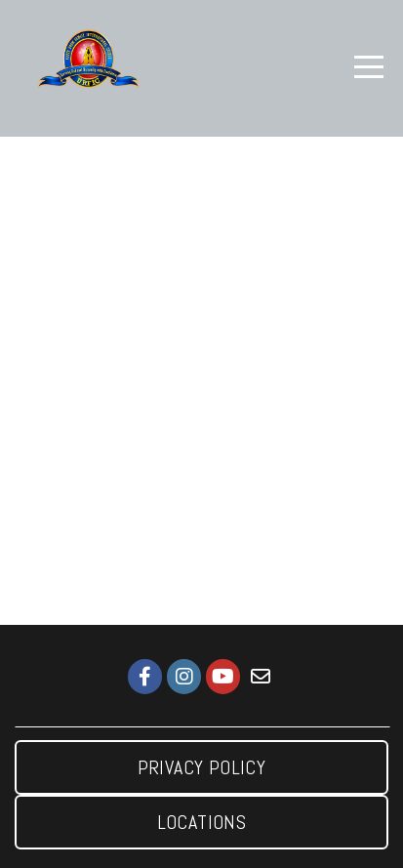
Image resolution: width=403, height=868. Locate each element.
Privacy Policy (202, 767)
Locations (202, 822)
